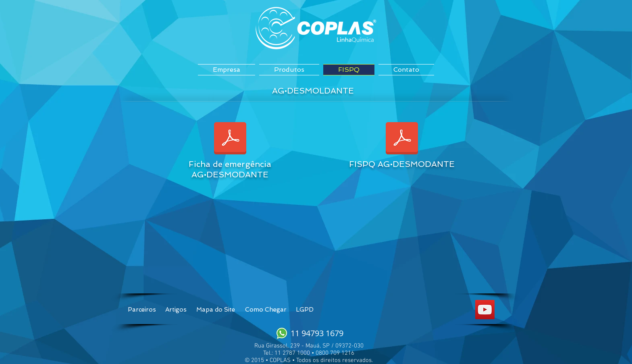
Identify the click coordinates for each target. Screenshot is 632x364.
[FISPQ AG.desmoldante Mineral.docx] (402, 139)
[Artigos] (176, 310)
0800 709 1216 (335, 353)
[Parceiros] (142, 310)
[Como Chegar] (266, 310)
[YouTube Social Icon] (485, 310)
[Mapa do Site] (215, 310)
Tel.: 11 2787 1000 (287, 353)
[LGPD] (305, 310)
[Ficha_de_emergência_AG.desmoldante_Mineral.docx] (230, 139)
